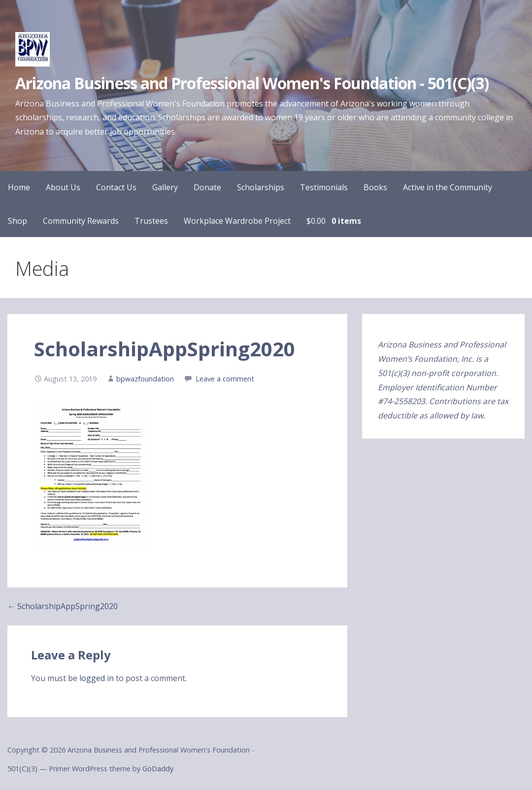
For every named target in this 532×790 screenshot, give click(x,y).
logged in (97, 678)
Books (375, 187)
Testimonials (324, 187)
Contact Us (116, 187)
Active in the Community (448, 187)
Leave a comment (225, 379)
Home (19, 187)
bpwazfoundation (145, 379)
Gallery (165, 187)
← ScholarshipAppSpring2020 (63, 606)
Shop (17, 221)
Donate (207, 187)
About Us (63, 187)
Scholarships (261, 187)
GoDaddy (158, 769)
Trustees (151, 221)
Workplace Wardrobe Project (237, 221)
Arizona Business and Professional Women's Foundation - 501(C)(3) (252, 83)
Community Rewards (81, 221)
